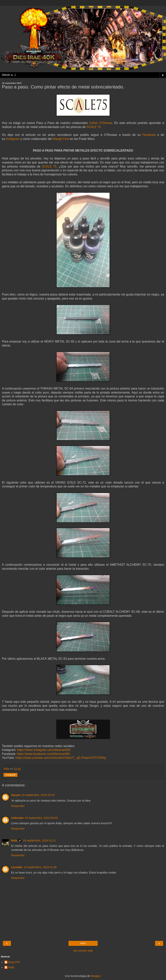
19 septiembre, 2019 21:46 (40, 867)
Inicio (83, 943)
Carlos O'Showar (101, 123)
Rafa (14, 840)
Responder (18, 806)
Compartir (10, 775)
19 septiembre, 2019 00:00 (41, 818)
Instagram (13, 139)
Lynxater (17, 867)
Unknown (17, 818)
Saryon (16, 795)
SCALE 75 (94, 127)
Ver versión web (83, 951)
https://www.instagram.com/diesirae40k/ (44, 750)
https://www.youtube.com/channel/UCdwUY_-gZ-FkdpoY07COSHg (61, 758)
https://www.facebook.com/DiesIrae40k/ (43, 754)
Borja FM (14, 962)
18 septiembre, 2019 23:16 (38, 795)
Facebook (149, 135)
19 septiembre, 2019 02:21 (39, 840)
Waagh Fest (61, 139)
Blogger (96, 976)
